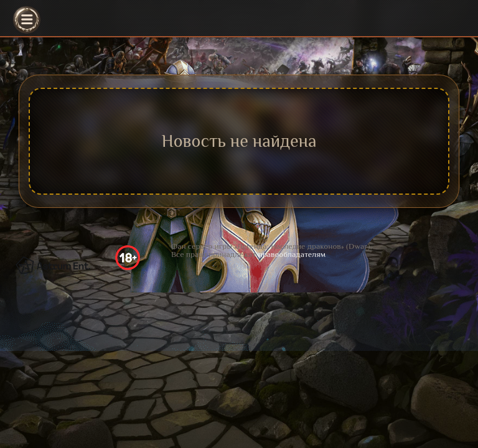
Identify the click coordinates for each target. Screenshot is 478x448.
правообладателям (292, 254)
